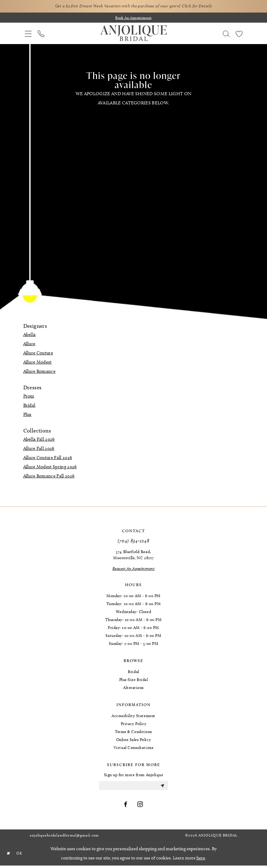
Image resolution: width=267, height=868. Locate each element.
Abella (30, 335)
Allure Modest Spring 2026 (50, 468)
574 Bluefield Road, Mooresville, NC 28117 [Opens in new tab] (133, 556)
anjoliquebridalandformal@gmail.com (64, 838)
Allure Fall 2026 (39, 449)
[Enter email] (133, 787)
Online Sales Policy (133, 740)
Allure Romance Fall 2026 (49, 477)
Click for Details (206, 7)
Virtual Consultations (133, 748)
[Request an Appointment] (134, 569)
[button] (28, 34)
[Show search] (226, 34)
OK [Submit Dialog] (22, 856)
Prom (29, 397)
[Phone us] (41, 34)
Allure (29, 345)
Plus (27, 415)
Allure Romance (39, 372)
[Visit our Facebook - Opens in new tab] (126, 807)
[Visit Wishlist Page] (239, 34)
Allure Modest (38, 363)
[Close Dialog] (9, 856)
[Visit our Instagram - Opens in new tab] (140, 807)
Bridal (29, 406)
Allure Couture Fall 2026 (48, 458)
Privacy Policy (134, 724)
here (201, 860)
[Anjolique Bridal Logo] (134, 34)
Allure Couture (38, 354)
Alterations (133, 688)
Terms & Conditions (133, 732)
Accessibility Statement (133, 716)
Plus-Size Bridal (134, 680)
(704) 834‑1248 (134, 542)
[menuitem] (28, 34)
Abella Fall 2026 (39, 440)
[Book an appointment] (134, 19)
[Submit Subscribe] (162, 787)
